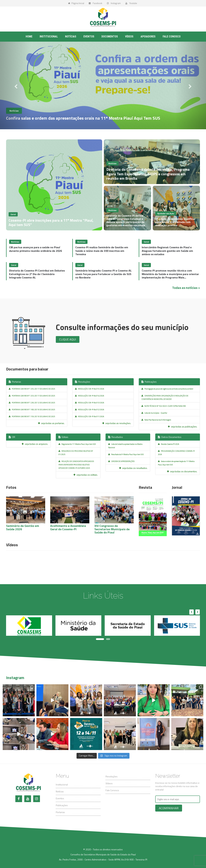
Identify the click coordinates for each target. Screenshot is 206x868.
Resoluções (83, 382)
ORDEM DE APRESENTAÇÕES (121, 461)
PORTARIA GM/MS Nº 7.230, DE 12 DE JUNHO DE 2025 (32, 403)
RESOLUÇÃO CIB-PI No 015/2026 (90, 389)
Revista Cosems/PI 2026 (169, 444)
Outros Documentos (170, 437)
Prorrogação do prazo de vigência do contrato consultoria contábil (167, 389)
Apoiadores (148, 36)
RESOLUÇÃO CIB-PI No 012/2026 (90, 410)
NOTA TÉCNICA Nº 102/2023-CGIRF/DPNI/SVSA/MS (164, 406)
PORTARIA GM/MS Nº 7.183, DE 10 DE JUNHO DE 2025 (32, 410)
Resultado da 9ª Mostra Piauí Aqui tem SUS (126, 454)
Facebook (95, 3)
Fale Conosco (112, 790)
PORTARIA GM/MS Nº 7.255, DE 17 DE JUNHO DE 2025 (32, 389)
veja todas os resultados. (133, 468)
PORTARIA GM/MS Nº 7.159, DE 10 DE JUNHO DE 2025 (32, 416)
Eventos (89, 36)
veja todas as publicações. (183, 426)
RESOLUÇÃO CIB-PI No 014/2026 (90, 396)
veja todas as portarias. (51, 423)
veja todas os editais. (86, 475)
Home (29, 36)
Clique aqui (68, 339)
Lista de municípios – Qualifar (154, 413)
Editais (63, 437)
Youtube (131, 3)
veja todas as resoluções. (117, 423)
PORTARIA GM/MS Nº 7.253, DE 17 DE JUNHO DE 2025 (32, 396)
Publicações (149, 382)
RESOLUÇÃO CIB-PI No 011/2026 (90, 416)
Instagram (114, 3)
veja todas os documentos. (182, 471)
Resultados (116, 437)
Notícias (71, 36)
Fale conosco (172, 36)
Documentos (110, 36)
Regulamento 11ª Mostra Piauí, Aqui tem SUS (77, 444)
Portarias (15, 382)
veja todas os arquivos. (35, 444)
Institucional (49, 36)
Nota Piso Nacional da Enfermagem (156, 420)
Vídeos (129, 36)
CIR (12, 437)
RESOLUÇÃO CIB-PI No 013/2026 (90, 403)
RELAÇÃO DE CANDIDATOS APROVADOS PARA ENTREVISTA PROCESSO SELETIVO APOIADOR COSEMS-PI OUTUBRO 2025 (76, 465)
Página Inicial (76, 3)
